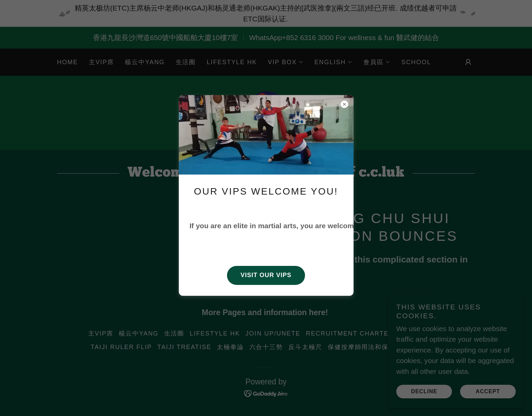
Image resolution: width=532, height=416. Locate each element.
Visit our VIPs (266, 275)
